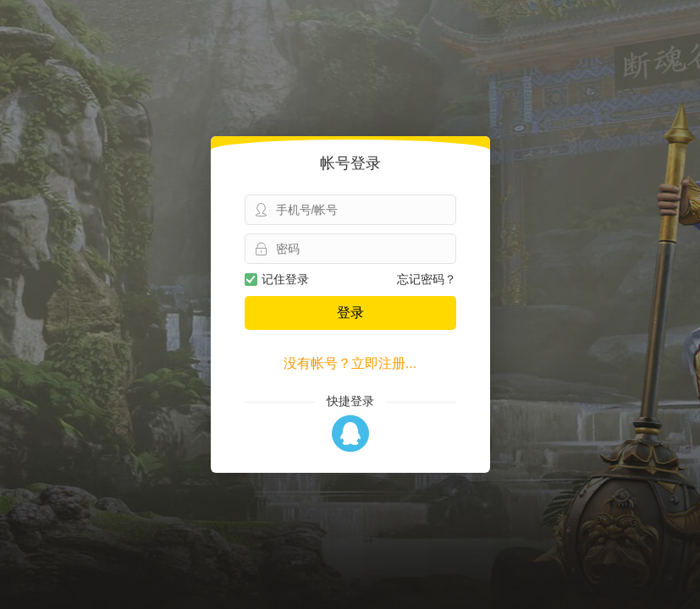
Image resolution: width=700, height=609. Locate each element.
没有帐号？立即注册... (350, 363)
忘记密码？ (427, 279)
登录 (350, 313)
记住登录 (277, 279)
